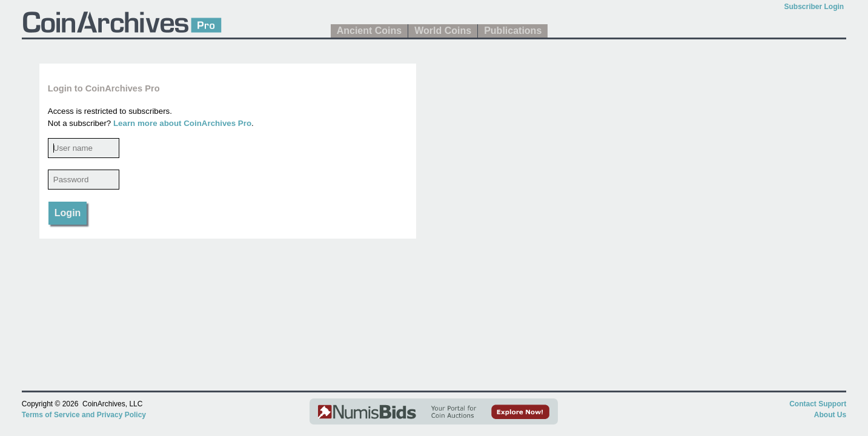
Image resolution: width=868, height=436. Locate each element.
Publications (513, 31)
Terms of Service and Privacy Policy (84, 415)
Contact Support (818, 404)
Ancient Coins (369, 31)
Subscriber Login (814, 7)
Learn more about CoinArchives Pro (182, 123)
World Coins (443, 31)
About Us (830, 415)
